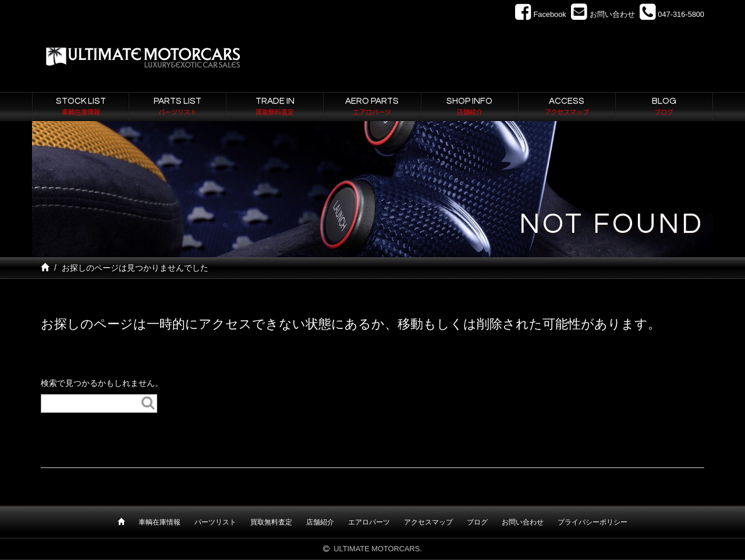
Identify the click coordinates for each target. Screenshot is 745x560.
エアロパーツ (369, 522)
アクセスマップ (428, 522)
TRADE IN (275, 107)
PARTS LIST (178, 107)
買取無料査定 (271, 522)
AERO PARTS (372, 107)
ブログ (477, 522)
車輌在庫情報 (159, 522)
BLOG (664, 107)
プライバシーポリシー (593, 522)
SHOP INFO (470, 107)
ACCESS (567, 107)
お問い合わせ (523, 522)
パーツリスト (215, 522)
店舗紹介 (320, 522)
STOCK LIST (81, 107)
